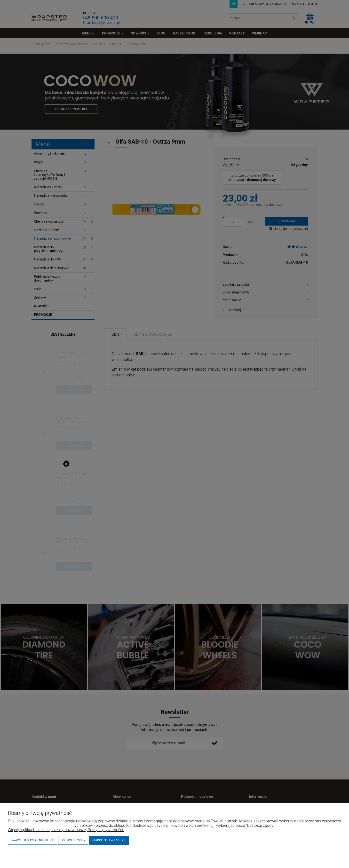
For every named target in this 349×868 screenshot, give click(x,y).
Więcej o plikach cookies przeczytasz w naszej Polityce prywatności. (66, 830)
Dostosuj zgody (73, 840)
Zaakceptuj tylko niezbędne (32, 840)
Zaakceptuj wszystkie (109, 840)
